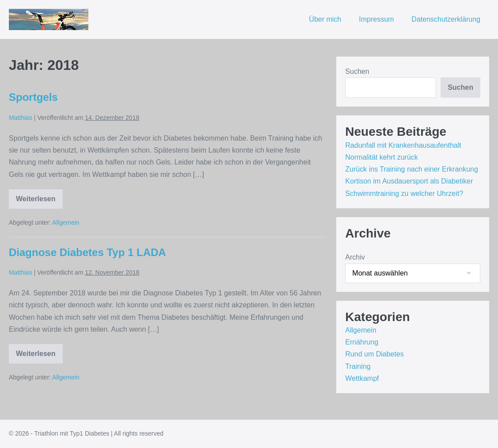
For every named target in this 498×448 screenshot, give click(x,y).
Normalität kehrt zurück (382, 157)
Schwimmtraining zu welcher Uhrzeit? (404, 193)
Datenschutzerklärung (446, 19)
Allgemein (66, 222)
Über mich (325, 19)
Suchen (357, 71)
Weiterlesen (39, 201)
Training (358, 366)
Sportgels (33, 97)
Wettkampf (362, 378)
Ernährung (362, 342)
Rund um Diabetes (374, 354)
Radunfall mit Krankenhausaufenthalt (403, 145)
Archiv (355, 257)
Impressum (376, 19)
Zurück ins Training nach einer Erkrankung (412, 169)
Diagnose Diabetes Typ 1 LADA (87, 252)
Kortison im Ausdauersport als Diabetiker (409, 181)
